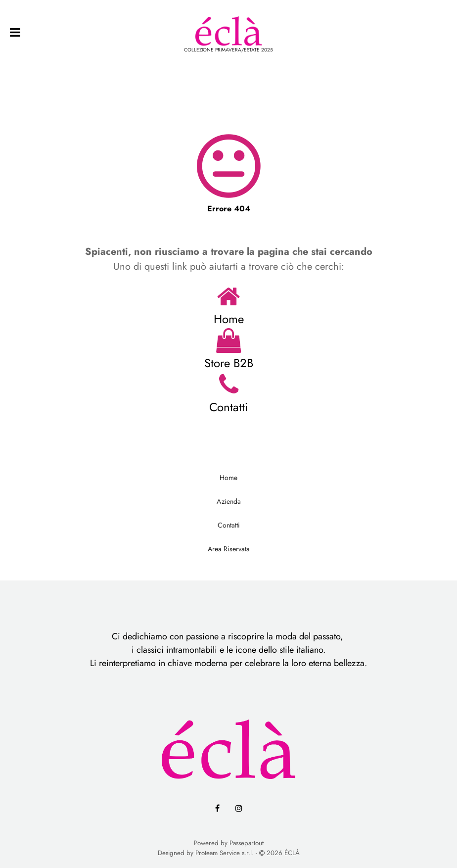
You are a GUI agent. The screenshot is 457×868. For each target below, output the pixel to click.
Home (229, 319)
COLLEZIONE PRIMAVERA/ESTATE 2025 (228, 50)
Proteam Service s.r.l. (225, 853)
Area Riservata (229, 549)
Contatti (228, 407)
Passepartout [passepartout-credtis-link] (247, 843)
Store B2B (229, 363)
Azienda (229, 501)
